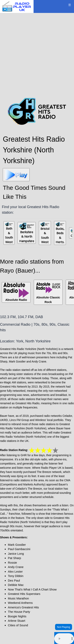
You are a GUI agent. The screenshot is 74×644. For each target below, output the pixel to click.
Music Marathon (18, 598)
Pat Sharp (15, 558)
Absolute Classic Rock (48, 292)
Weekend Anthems (20, 603)
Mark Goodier (17, 545)
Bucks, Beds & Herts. (60, 233)
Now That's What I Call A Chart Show (32, 589)
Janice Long (16, 554)
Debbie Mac (16, 585)
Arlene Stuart (17, 621)
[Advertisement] (37, 55)
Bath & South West (9, 233)
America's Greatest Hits (23, 607)
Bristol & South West (45, 233)
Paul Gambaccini (19, 549)
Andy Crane (16, 567)
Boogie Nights (17, 616)
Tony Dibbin (16, 576)
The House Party (19, 612)
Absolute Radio (16, 292)
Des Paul (14, 580)
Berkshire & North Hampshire (27, 233)
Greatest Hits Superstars (24, 594)
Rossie (12, 563)
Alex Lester (15, 571)
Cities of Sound (18, 625)
